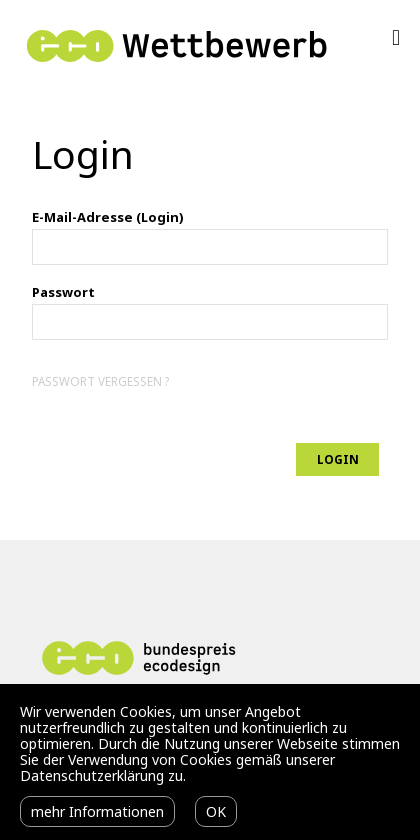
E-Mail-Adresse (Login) (107, 217)
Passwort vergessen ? (100, 381)
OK (216, 811)
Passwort (63, 292)
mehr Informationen (97, 811)
